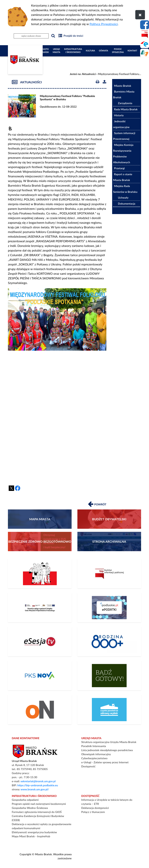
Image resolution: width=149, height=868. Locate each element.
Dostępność (88, 766)
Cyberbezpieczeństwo (94, 758)
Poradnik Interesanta (94, 746)
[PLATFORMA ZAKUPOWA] (40, 710)
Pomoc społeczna (118, 51)
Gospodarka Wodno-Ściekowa (30, 808)
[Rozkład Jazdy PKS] (40, 676)
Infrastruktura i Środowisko (73, 51)
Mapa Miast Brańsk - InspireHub (31, 836)
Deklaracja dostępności (95, 808)
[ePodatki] (109, 608)
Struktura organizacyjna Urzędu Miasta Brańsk (109, 742)
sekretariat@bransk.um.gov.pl (38, 781)
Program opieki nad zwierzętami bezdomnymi (39, 804)
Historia (119, 115)
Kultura (91, 51)
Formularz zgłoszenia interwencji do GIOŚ (37, 812)
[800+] (109, 642)
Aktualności (89, 74)
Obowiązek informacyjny (96, 754)
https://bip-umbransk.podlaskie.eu (38, 785)
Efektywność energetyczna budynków (34, 832)
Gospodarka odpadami (25, 800)
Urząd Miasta (56, 51)
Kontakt (132, 51)
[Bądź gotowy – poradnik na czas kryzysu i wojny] (109, 676)
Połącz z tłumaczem (93, 812)
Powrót (97, 504)
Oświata (103, 51)
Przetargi (119, 168)
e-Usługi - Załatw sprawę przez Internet (105, 762)
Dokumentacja (127, 204)
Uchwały (123, 198)
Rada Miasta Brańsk (126, 109)
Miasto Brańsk (45, 51)
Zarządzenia (125, 103)
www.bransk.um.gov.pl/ (35, 789)
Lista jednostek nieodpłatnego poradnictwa (107, 750)
